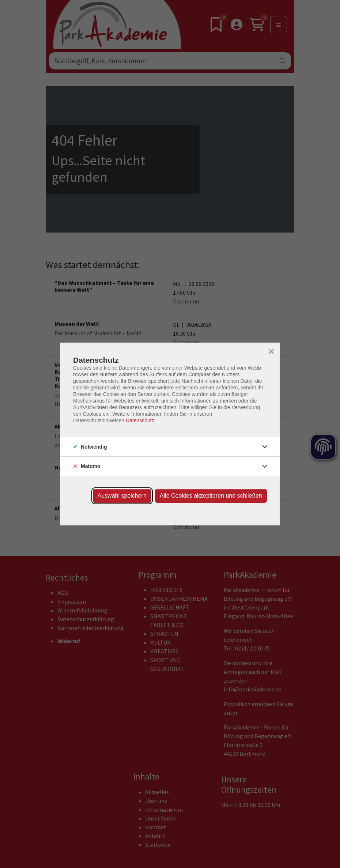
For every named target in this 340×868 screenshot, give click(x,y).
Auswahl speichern (122, 496)
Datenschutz (140, 420)
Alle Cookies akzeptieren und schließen (211, 496)
